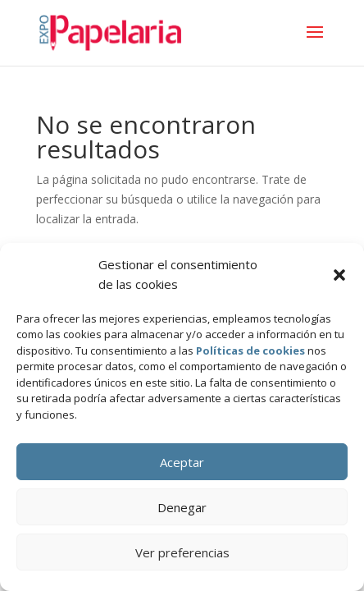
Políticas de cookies (250, 350)
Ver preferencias (182, 552)
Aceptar (182, 462)
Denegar (182, 507)
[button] (339, 275)
